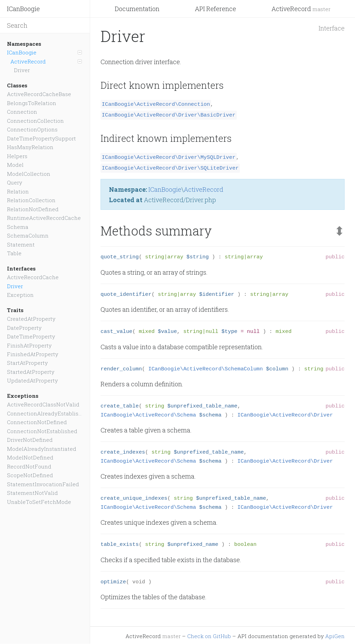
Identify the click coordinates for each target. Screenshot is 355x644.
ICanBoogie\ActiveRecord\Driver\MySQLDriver (169, 156)
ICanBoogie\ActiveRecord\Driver (285, 413)
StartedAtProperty (31, 372)
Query (15, 182)
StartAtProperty (27, 363)
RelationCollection (31, 200)
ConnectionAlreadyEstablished (45, 413)
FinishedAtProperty (33, 354)
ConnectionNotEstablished (42, 431)
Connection (22, 112)
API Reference (215, 9)
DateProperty (24, 328)
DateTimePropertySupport (41, 138)
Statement (21, 244)
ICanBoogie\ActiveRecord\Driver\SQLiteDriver (170, 166)
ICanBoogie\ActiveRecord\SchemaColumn (206, 367)
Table (14, 253)
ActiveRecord (301, 9)
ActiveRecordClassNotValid (43, 404)
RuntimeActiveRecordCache (44, 218)
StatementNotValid (32, 493)
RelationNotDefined (33, 209)
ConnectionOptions (32, 129)
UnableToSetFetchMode (39, 502)
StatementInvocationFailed (43, 484)
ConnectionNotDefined (37, 422)
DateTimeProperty (31, 336)
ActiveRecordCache (33, 277)
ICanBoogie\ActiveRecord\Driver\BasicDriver (169, 114)
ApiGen (335, 634)
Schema (18, 227)
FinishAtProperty (29, 345)
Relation (18, 191)
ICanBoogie (23, 9)
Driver (22, 70)
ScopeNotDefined (30, 475)
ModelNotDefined (30, 457)
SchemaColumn (28, 235)
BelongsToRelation (32, 103)
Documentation (137, 9)
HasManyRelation (30, 147)
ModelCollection (29, 174)
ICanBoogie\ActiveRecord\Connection (156, 104)
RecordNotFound (29, 466)
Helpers (17, 156)
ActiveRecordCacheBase (39, 94)
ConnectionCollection (35, 121)
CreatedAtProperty (31, 319)
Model (15, 165)
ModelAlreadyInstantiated (42, 449)
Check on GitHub (209, 634)
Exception (20, 295)
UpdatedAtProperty (32, 380)
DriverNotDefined (30, 440)
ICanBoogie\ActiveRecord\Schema (148, 413)
